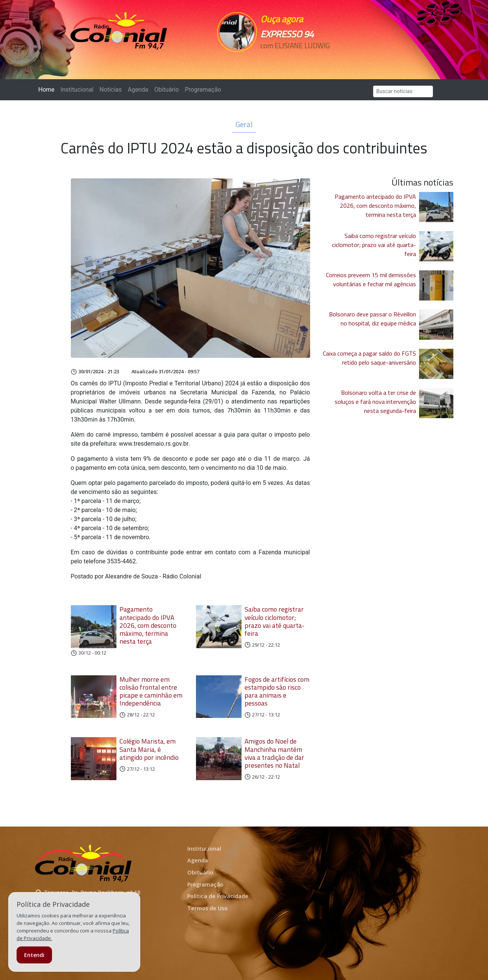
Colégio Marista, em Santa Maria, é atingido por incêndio (149, 749)
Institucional (77, 90)
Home (48, 89)
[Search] (403, 91)
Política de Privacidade (218, 896)
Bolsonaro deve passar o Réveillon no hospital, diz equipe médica (373, 319)
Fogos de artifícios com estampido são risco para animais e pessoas (277, 691)
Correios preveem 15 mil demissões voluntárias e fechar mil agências (371, 279)
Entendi (34, 955)
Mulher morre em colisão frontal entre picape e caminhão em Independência (151, 691)
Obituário (166, 90)
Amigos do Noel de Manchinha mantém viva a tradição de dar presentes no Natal (274, 753)
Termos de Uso (207, 908)
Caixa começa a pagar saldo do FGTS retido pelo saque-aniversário (369, 358)
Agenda (138, 90)
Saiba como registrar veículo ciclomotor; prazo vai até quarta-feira (275, 621)
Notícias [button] (111, 90)
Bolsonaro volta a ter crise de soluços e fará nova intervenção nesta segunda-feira (375, 402)
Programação (203, 90)
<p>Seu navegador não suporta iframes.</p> (296, 59)
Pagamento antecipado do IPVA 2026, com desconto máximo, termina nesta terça (148, 625)
